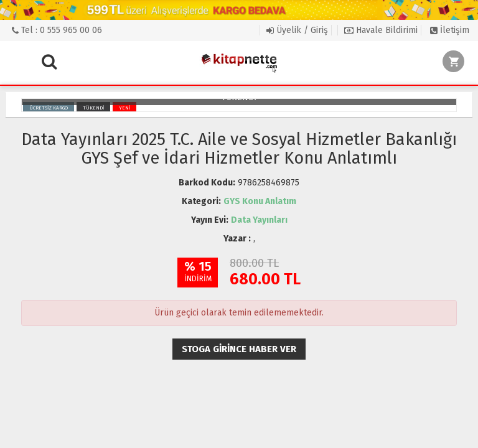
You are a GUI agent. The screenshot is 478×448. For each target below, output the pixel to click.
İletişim (450, 30)
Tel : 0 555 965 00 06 (57, 30)
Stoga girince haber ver (239, 349)
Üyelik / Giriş (297, 30)
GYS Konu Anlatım (260, 201)
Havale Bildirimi (381, 30)
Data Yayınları (259, 220)
